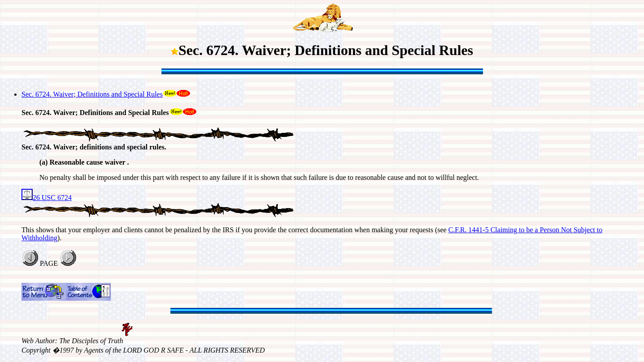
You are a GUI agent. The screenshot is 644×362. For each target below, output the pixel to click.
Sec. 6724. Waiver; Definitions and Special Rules (92, 94)
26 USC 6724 (47, 198)
